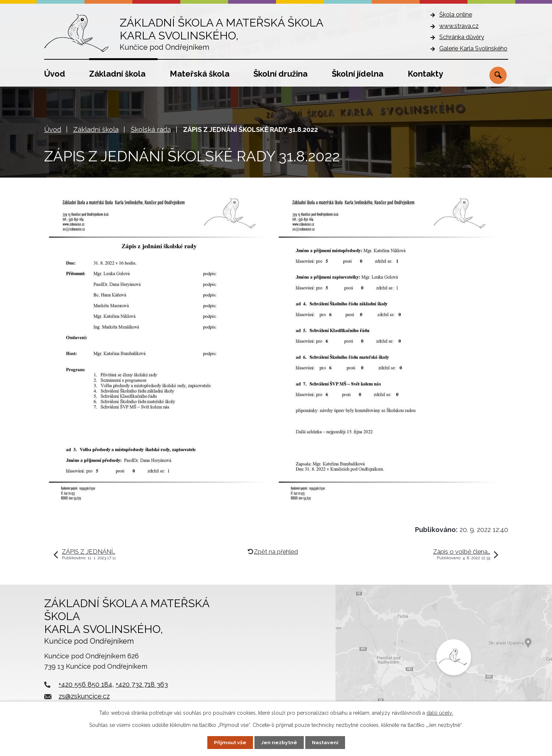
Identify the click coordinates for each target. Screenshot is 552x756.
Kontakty (425, 74)
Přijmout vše (230, 742)
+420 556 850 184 (85, 684)
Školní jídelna (358, 74)
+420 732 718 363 (142, 684)
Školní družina (280, 74)
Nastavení (325, 742)
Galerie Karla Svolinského (473, 48)
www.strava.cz (459, 26)
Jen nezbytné (279, 742)
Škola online (456, 15)
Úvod (55, 74)
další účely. (440, 713)
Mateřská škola (200, 74)
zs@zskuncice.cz (84, 696)
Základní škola (117, 74)
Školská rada (151, 129)
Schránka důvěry (462, 37)
